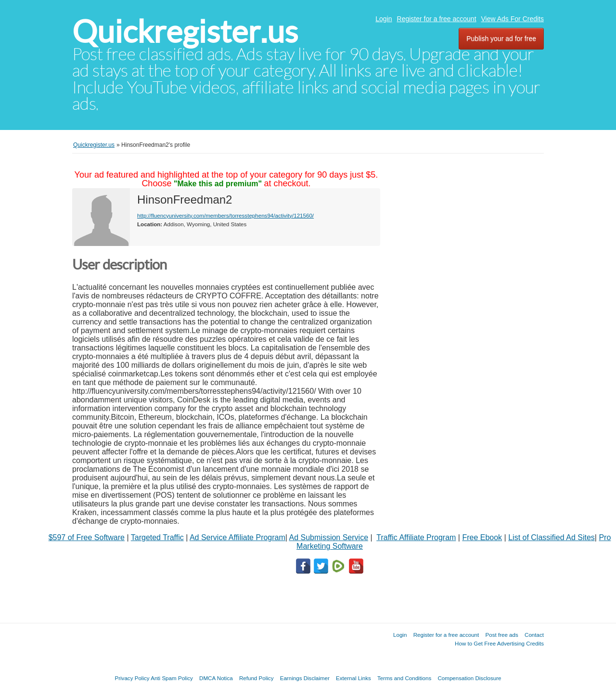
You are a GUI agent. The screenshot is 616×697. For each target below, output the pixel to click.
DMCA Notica (216, 678)
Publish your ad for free (501, 39)
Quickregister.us (185, 32)
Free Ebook (482, 537)
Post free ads (501, 635)
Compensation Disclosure (469, 678)
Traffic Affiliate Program (416, 537)
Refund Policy (257, 678)
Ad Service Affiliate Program (237, 537)
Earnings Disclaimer (305, 678)
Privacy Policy (132, 678)
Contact (534, 635)
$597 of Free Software (87, 537)
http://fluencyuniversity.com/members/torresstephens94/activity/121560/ (225, 215)
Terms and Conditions (404, 678)
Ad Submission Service (329, 537)
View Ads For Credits (513, 19)
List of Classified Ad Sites (552, 537)
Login (384, 19)
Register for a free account (437, 19)
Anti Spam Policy (172, 678)
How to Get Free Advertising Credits (499, 643)
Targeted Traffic (157, 537)
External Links (353, 678)
